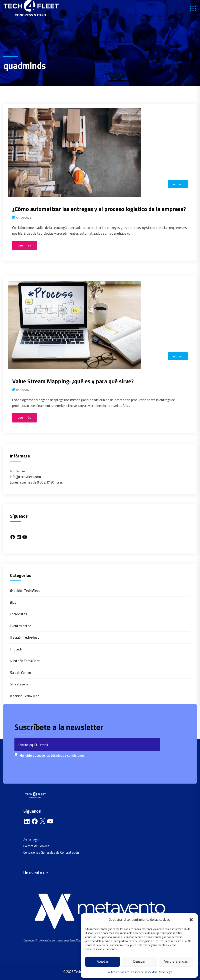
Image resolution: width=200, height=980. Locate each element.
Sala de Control (21, 673)
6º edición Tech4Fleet (25, 591)
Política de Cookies (118, 972)
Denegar (139, 961)
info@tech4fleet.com (25, 477)
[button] (191, 920)
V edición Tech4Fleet (25, 696)
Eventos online (21, 626)
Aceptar (103, 961)
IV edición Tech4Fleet (25, 661)
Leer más (24, 245)
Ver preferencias (176, 961)
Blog (13, 602)
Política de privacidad (144, 972)
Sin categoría (19, 684)
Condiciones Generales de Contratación (51, 852)
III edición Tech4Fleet (25, 637)
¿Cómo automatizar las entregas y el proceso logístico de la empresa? (99, 209)
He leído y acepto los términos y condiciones (52, 755)
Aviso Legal (165, 972)
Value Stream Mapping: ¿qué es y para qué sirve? (73, 381)
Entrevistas (19, 614)
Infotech (178, 184)
